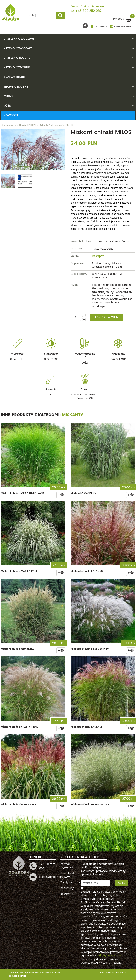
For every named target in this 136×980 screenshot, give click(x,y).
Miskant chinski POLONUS (87, 571)
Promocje (98, 7)
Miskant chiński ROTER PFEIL (19, 805)
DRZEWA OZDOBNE (17, 58)
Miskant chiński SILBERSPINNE (19, 727)
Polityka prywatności (68, 866)
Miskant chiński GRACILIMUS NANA (23, 493)
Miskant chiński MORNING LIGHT (91, 805)
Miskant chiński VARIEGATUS (19, 571)
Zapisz (122, 883)
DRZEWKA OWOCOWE (19, 39)
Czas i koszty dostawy (68, 875)
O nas (74, 7)
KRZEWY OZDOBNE (17, 68)
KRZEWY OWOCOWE (18, 48)
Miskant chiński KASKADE (87, 727)
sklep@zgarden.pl (50, 877)
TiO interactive (120, 973)
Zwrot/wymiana (70, 882)
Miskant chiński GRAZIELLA (17, 649)
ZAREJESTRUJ (123, 27)
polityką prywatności (109, 956)
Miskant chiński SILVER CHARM (90, 649)
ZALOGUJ (100, 27)
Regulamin (67, 894)
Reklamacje (67, 888)
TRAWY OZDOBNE (16, 87)
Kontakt (85, 7)
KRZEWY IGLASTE (15, 77)
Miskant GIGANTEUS (83, 493)
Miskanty (73, 415)
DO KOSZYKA (107, 317)
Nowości (11, 115)
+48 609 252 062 (88, 11)
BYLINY (8, 96)
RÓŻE (7, 106)
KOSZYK (123, 19)
